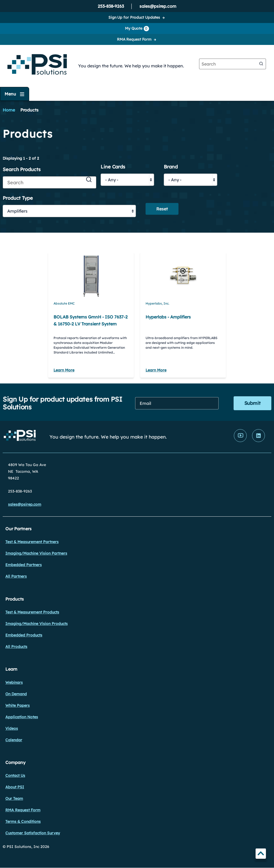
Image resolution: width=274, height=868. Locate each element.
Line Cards (113, 167)
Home (9, 110)
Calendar (14, 740)
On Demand (16, 694)
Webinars (14, 682)
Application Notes (22, 717)
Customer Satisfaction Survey (33, 833)
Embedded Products (24, 635)
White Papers (18, 705)
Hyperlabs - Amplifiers (168, 317)
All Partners (16, 576)
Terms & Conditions (23, 821)
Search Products (22, 170)
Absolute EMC (64, 303)
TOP (261, 854)
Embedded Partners (24, 565)
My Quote (137, 29)
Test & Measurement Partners (32, 542)
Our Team (14, 798)
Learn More (64, 370)
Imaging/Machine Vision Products (37, 624)
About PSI (15, 787)
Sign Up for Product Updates (134, 17)
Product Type (18, 198)
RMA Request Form (134, 39)
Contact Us (15, 775)
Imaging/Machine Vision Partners (36, 553)
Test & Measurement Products (32, 612)
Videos (12, 728)
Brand (171, 167)
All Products (16, 647)
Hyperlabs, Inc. (157, 303)
